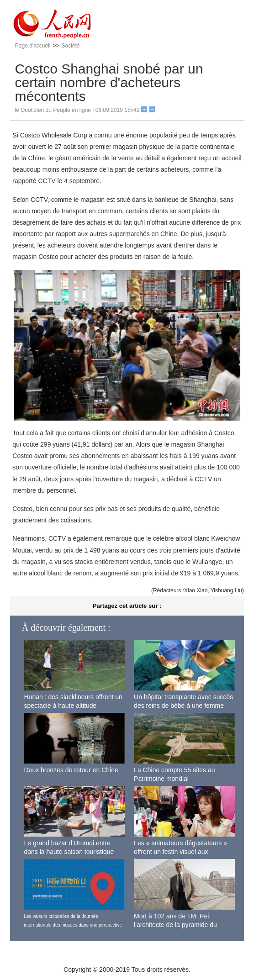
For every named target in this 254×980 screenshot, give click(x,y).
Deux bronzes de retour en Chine (71, 770)
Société (71, 46)
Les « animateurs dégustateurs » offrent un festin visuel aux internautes (180, 852)
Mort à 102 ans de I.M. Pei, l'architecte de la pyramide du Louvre (175, 925)
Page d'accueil (33, 46)
